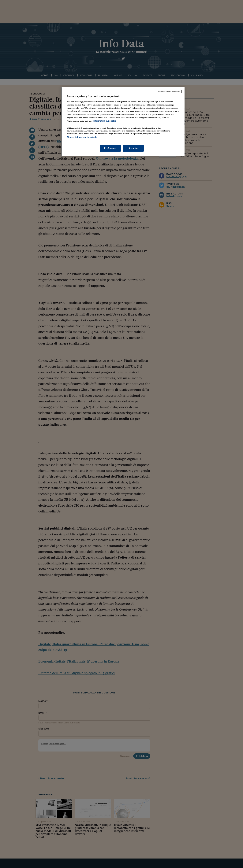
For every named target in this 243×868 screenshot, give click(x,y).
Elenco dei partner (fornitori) (82, 137)
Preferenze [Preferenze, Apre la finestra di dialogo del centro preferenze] (110, 148)
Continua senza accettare (168, 92)
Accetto (133, 148)
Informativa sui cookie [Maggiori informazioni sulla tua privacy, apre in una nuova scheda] (105, 121)
